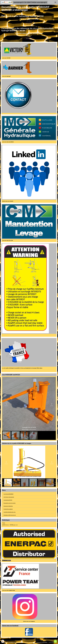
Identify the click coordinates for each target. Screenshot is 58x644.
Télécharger (29, 24)
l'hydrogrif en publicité (8, 509)
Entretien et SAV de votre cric (10, 515)
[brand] (24, 2)
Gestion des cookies (53, 642)
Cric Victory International (9, 497)
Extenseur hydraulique (8, 506)
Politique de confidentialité (42, 642)
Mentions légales (5, 642)
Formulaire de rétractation (30, 642)
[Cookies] (3, 641)
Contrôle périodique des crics (10, 512)
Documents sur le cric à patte (10, 503)
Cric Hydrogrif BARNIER (8, 494)
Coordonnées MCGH (8, 500)
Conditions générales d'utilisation (16, 642)
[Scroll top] (55, 641)
